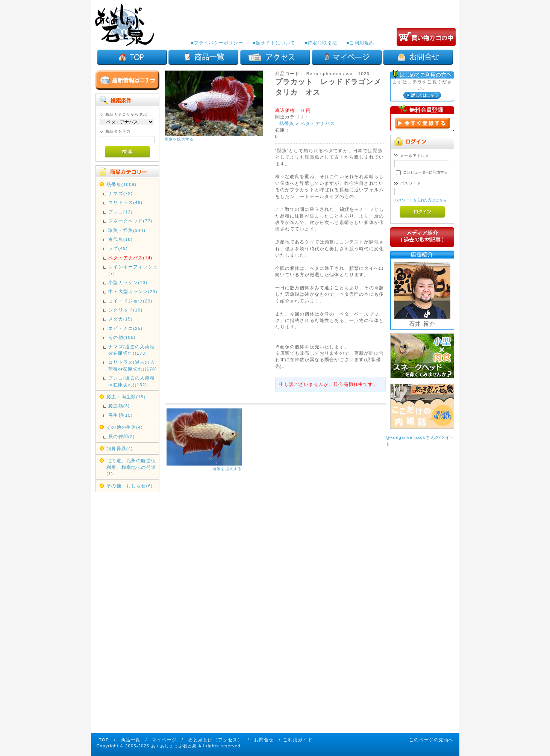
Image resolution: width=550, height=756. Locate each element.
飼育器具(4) (120, 448)
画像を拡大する (179, 139)
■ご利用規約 (360, 43)
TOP (104, 740)
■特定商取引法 (321, 43)
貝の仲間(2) (121, 436)
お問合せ (264, 740)
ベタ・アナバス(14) (130, 258)
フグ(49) (118, 248)
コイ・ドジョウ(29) (130, 301)
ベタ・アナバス (318, 123)
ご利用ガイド (298, 740)
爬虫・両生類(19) (126, 397)
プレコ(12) (120, 212)
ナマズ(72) (120, 193)
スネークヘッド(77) (130, 221)
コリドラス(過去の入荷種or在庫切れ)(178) (133, 365)
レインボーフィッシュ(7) (133, 270)
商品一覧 (131, 740)
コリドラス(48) (125, 202)
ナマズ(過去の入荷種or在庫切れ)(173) (131, 350)
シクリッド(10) (125, 310)
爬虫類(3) (119, 406)
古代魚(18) (120, 239)
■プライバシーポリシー (217, 43)
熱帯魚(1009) (121, 184)
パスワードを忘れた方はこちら (420, 200)
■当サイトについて (274, 43)
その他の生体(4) (125, 427)
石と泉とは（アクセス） (216, 740)
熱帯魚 (287, 123)
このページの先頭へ (431, 740)
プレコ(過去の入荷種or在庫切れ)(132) (131, 381)
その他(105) (122, 337)
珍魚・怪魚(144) (127, 230)
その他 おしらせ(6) (130, 486)
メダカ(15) (120, 319)
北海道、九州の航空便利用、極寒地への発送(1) (131, 467)
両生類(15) (120, 415)
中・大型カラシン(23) (133, 291)
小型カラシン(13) (128, 282)
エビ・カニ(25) (125, 328)
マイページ (164, 740)
